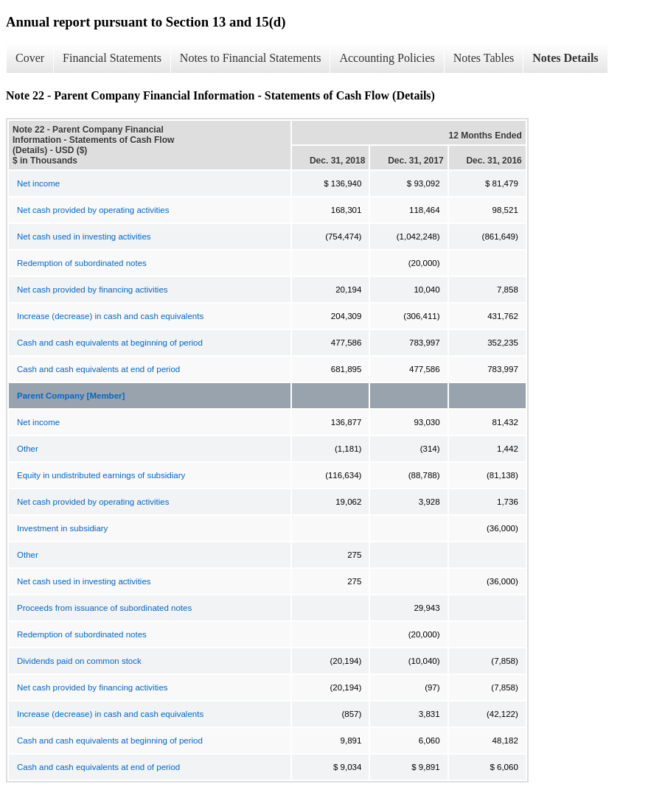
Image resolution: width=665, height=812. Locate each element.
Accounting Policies (387, 58)
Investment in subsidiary (62, 528)
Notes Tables (484, 58)
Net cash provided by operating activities (93, 210)
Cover (30, 58)
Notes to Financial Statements (251, 58)
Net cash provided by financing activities (93, 290)
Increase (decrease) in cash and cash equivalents (110, 316)
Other (28, 449)
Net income (38, 183)
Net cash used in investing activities (84, 237)
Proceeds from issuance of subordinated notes (104, 608)
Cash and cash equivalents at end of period (98, 369)
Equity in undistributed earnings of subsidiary (101, 475)
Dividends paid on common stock (79, 661)
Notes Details (565, 58)
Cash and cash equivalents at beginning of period (110, 343)
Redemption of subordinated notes (82, 263)
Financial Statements (112, 58)
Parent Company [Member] (71, 396)
